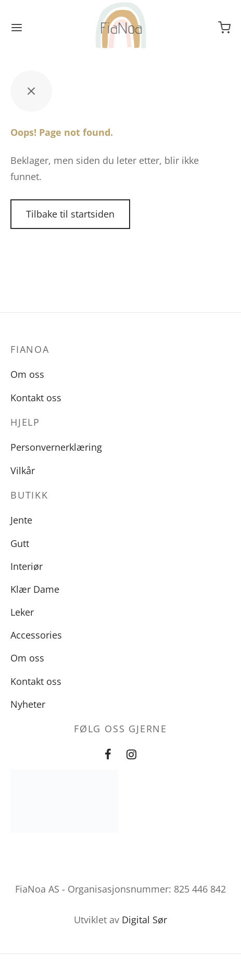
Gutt (20, 543)
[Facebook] (108, 755)
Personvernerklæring (56, 447)
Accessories (36, 635)
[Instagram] (132, 755)
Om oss (27, 374)
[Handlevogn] (224, 28)
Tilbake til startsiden (70, 214)
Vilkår (23, 470)
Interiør (27, 566)
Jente (21, 520)
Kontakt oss (36, 398)
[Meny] (17, 28)
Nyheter (28, 704)
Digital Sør (144, 920)
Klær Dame (35, 589)
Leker (22, 612)
